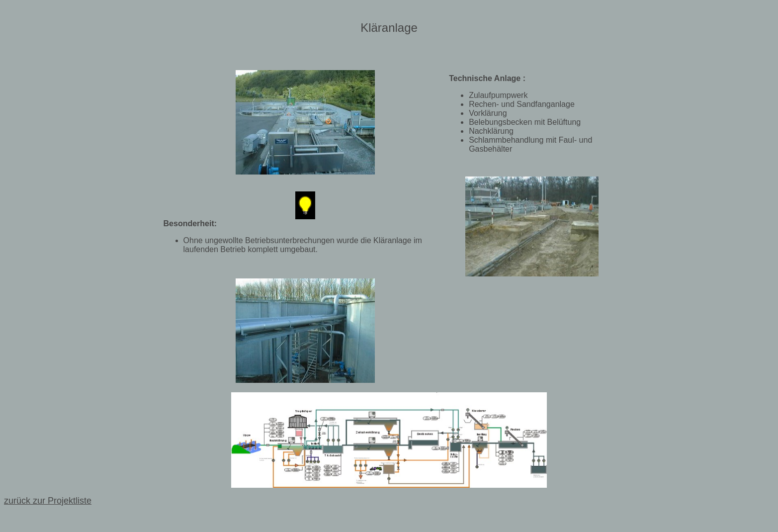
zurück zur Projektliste (48, 501)
